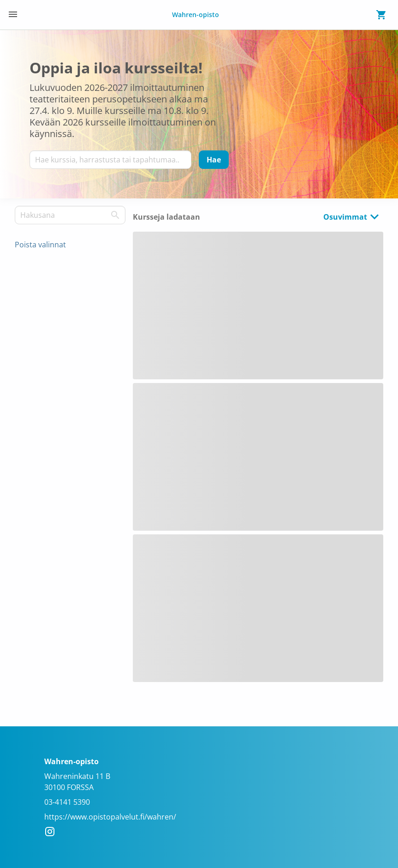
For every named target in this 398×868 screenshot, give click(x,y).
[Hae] (214, 160)
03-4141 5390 (67, 802)
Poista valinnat (40, 245)
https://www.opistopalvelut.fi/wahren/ (110, 817)
